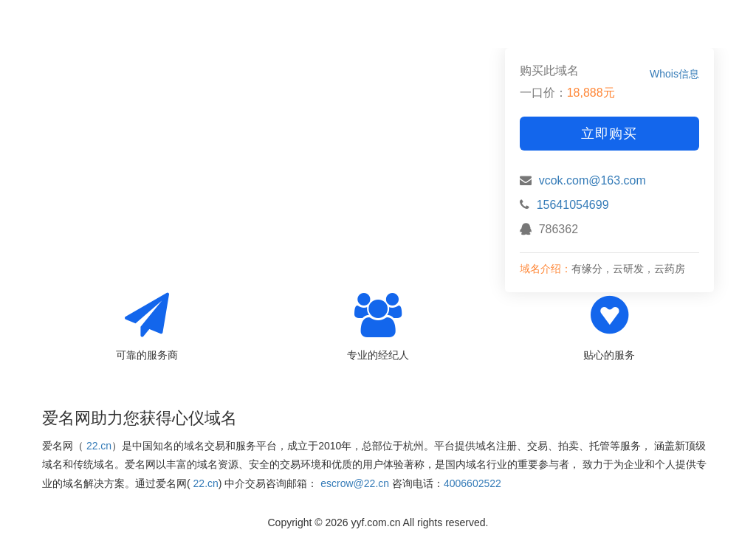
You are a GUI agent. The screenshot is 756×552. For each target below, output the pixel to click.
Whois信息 (674, 74)
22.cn (99, 446)
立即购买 (609, 134)
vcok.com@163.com (592, 180)
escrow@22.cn (355, 483)
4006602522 (472, 483)
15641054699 (573, 205)
